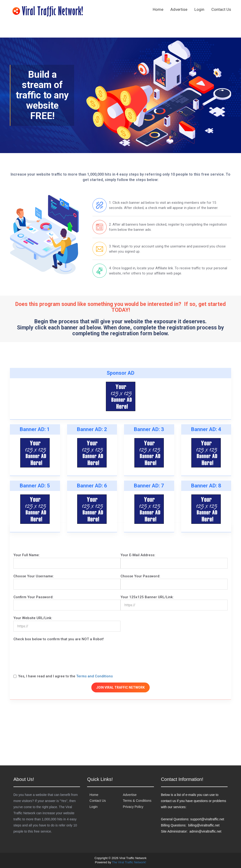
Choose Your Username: (34, 576)
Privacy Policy (133, 807)
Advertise (179, 9)
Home (158, 9)
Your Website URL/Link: (33, 618)
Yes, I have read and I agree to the (63, 676)
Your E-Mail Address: (138, 555)
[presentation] (49, 656)
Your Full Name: (27, 555)
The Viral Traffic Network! (129, 862)
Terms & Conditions (137, 801)
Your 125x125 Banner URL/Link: (147, 597)
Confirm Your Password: (33, 597)
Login (199, 9)
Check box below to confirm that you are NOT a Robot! (59, 639)
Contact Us (221, 9)
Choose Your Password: (140, 576)
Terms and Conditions (94, 676)
